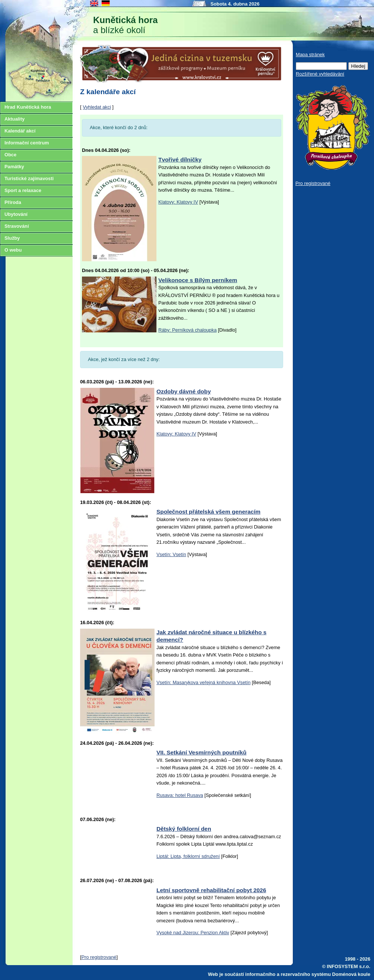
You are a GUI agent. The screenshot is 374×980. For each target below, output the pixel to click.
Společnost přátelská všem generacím (208, 512)
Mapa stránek (310, 55)
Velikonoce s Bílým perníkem (198, 280)
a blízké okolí (125, 25)
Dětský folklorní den (184, 829)
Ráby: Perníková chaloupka (188, 330)
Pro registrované (99, 957)
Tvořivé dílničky (180, 159)
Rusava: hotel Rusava (180, 795)
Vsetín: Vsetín (171, 554)
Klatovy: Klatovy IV (178, 202)
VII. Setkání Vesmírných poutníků (202, 752)
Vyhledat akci (97, 107)
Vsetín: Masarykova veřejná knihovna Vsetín (204, 682)
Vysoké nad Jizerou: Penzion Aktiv (193, 933)
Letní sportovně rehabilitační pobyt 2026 (211, 890)
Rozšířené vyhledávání (320, 74)
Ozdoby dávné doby (184, 391)
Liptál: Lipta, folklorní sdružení (188, 856)
